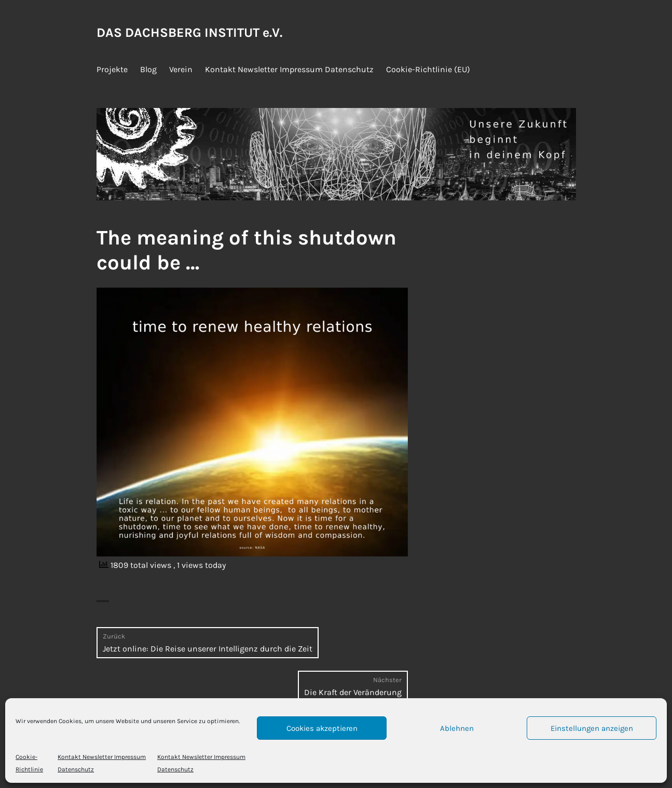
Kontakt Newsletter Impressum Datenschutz (289, 69)
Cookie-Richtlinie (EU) (428, 69)
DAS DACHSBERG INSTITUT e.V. (189, 32)
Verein (181, 69)
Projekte (112, 69)
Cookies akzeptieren (322, 728)
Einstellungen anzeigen (592, 728)
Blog (148, 69)
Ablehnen (457, 728)
